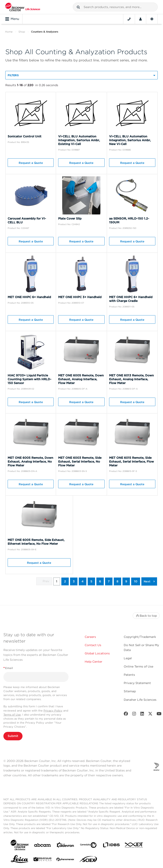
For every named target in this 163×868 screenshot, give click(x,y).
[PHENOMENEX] (65, 860)
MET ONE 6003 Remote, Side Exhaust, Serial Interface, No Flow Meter (80, 462)
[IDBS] (111, 846)
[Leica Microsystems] (20, 860)
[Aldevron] (65, 846)
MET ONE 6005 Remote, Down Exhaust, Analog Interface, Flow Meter (81, 379)
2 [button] (65, 581)
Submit (13, 736)
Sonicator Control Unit (25, 136)
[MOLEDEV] (42, 860)
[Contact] (129, 19)
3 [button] (74, 581)
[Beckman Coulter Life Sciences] (23, 7)
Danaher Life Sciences (140, 700)
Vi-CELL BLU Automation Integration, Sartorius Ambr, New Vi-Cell (130, 140)
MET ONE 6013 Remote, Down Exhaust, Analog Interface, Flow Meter (131, 379)
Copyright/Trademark (140, 637)
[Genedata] (88, 846)
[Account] (141, 19)
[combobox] (115, 7)
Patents (129, 675)
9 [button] (126, 581)
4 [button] (83, 581)
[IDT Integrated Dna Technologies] (134, 846)
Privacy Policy (53, 711)
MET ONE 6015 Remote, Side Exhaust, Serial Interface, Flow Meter (131, 462)
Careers (90, 637)
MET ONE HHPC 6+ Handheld (29, 297)
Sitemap (130, 691)
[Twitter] (150, 715)
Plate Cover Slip (70, 218)
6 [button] (100, 581)
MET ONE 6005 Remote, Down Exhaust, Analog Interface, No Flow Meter (30, 462)
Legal (128, 658)
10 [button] (136, 581)
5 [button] (91, 581)
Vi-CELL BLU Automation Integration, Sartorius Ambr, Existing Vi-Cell (79, 140)
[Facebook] (126, 715)
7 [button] (109, 581)
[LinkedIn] (142, 715)
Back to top (146, 616)
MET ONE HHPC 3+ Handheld (80, 297)
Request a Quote (31, 163)
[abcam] (42, 846)
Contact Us (93, 645)
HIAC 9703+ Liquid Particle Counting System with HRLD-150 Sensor (30, 379)
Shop (22, 32)
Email (8, 668)
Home (9, 32)
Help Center (93, 662)
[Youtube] (159, 715)
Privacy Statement (137, 683)
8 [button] (117, 581)
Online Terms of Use (138, 666)
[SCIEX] (88, 860)
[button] (78, 7)
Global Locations (97, 653)
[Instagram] (134, 715)
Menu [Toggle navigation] (12, 19)
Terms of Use (12, 715)
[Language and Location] (152, 19)
